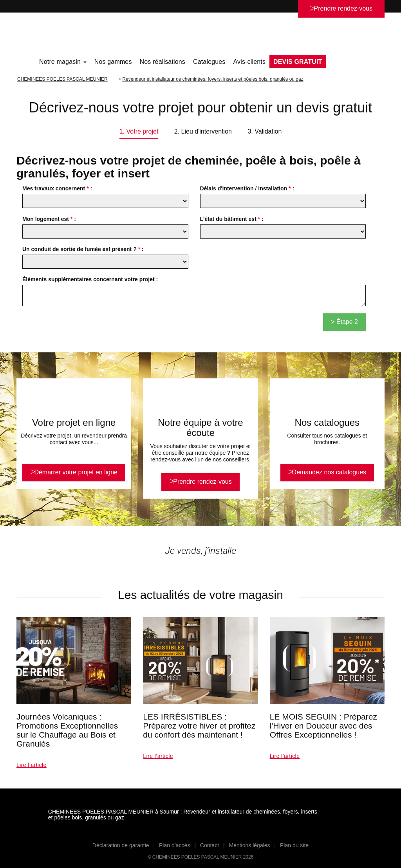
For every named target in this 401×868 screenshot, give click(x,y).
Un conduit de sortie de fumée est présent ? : (83, 249)
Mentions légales (250, 845)
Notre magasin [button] (63, 62)
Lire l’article (32, 765)
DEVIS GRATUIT (298, 62)
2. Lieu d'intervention (203, 131)
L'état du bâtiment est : (232, 219)
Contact (210, 845)
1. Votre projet (139, 131)
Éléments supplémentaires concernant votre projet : (90, 279)
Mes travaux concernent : (57, 188)
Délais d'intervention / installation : (247, 188)
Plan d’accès (174, 845)
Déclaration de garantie (121, 845)
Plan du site (294, 845)
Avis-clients (250, 62)
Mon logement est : (49, 219)
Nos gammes (113, 62)
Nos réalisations (163, 62)
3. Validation (265, 131)
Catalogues (209, 62)
